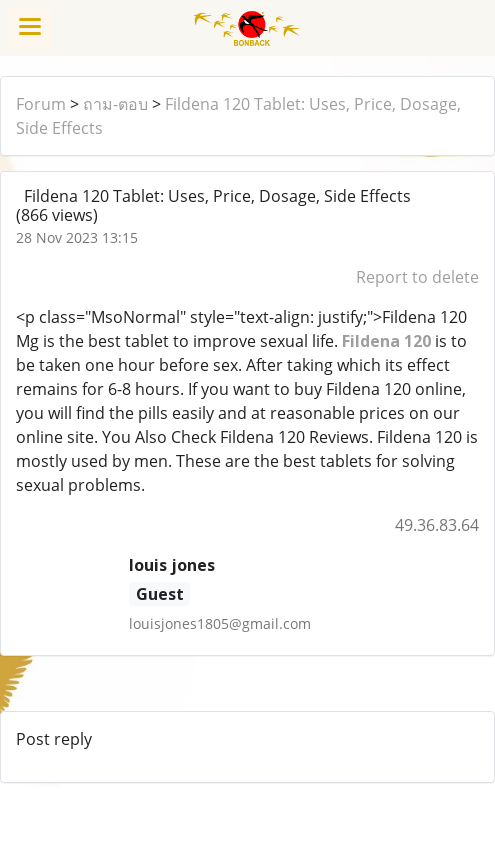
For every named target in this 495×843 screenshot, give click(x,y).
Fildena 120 (386, 341)
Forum (41, 104)
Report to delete (417, 277)
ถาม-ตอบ (115, 104)
